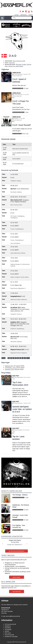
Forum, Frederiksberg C (17, 229)
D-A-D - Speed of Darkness (19, 80)
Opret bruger (24, 15)
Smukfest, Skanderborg (17, 329)
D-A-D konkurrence (18, 164)
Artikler (7, 631)
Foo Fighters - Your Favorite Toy (19, 526)
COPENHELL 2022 (10, 368)
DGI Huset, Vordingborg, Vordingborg (18, 217)
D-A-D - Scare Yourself (21, 125)
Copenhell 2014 (10, 369)
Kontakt (31, 15)
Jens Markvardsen (19, 377)
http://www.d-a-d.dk (19, 61)
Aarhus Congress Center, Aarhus (20, 277)
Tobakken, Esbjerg (16, 181)
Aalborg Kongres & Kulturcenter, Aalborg (20, 265)
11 (25, 358)
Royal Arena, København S (18, 288)
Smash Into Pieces (15, 540)
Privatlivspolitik (9, 635)
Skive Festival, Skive (16, 205)
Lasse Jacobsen (19, 74)
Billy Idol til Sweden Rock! (20, 148)
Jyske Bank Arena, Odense (18, 253)
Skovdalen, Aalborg (16, 192)
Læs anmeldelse (15, 243)
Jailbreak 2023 (9, 366)
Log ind (17, 15)
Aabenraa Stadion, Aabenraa (19, 299)
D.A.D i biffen (16, 158)
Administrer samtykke (11, 636)
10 (23, 358)
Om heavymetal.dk (10, 624)
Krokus (24, 64)
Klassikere (8, 628)
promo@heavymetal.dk (13, 616)
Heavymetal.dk (16, 5)
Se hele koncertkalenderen (16, 551)
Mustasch (19, 64)
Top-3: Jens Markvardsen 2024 (20, 384)
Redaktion (8, 626)
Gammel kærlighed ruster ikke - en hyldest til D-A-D (22, 409)
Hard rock (12, 63)
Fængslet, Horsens (16, 314)
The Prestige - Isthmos (20, 495)
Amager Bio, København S (15, 545)
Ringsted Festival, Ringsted (19, 353)
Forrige (3, 358)
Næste (28, 358)
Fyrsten (16, 118)
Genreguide (8, 629)
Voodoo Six (12, 66)
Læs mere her (17, 591)
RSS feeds (8, 633)
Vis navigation (2, 17)
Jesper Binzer (19, 66)
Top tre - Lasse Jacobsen (18, 438)
